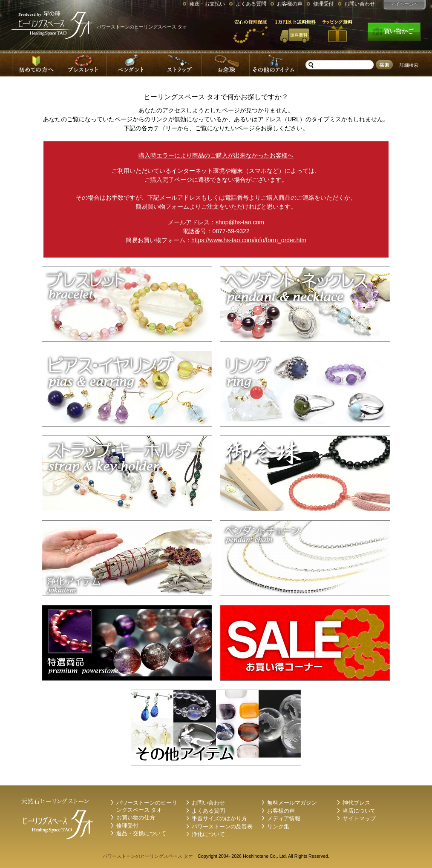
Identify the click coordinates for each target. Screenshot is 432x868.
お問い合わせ (360, 4)
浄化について (208, 834)
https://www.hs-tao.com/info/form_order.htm (249, 240)
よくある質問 (251, 4)
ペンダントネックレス (131, 65)
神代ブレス (356, 803)
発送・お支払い (207, 4)
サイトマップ (359, 819)
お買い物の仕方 (136, 818)
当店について (359, 811)
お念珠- (226, 65)
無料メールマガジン (292, 803)
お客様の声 (290, 4)
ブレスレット (83, 65)
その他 (274, 65)
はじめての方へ (36, 65)
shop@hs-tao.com (240, 222)
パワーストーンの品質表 (222, 827)
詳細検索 (409, 65)
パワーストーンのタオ (54, 25)
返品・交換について (141, 834)
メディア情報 (284, 819)
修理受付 (323, 4)
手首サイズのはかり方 (219, 819)
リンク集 (278, 827)
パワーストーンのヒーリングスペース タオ (148, 856)
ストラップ (179, 65)
